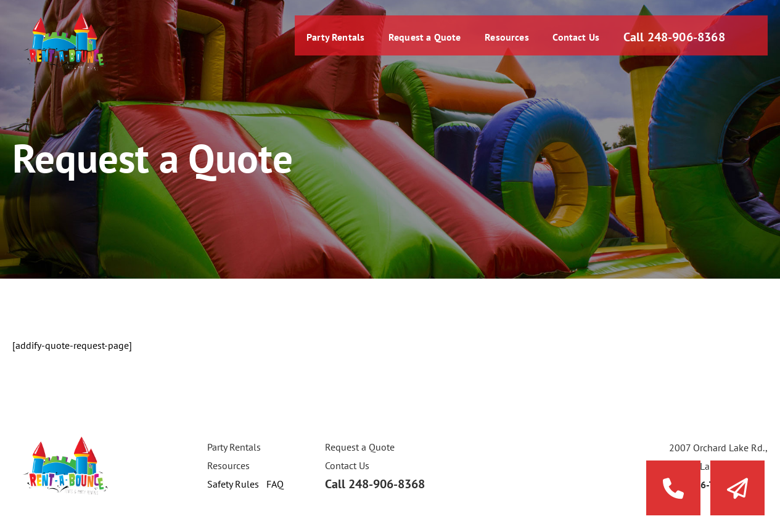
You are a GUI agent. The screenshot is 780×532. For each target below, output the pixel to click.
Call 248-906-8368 (672, 40)
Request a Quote (419, 40)
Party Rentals (329, 40)
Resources (503, 40)
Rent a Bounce (65, 42)
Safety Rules (233, 484)
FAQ (275, 484)
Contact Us (572, 40)
